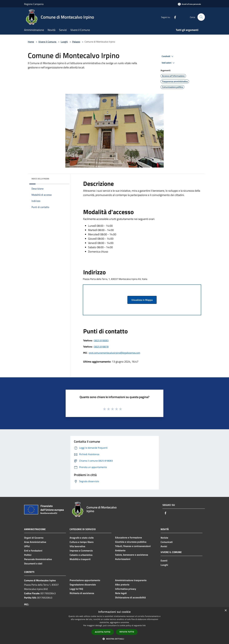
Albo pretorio (122, 585)
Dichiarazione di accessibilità (130, 597)
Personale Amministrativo (38, 559)
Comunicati (167, 542)
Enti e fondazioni (33, 551)
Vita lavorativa (77, 546)
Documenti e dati (33, 563)
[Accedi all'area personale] (189, 4)
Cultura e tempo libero (82, 542)
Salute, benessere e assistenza (132, 555)
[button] (115, 639)
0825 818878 (101, 347)
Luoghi (64, 42)
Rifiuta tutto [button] (127, 632)
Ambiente (120, 550)
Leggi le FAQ (76, 589)
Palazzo (76, 42)
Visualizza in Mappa (142, 300)
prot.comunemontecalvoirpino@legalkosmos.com (115, 353)
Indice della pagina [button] (40, 179)
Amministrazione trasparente (131, 580)
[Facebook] (174, 17)
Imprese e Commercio (81, 551)
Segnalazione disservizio (83, 585)
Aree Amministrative (35, 542)
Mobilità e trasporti (80, 559)
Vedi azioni (169, 63)
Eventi (164, 561)
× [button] (226, 611)
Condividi (168, 56)
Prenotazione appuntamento (85, 580)
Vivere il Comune (48, 42)
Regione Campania (34, 4)
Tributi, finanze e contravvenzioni (133, 546)
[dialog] (115, 626)
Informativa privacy (126, 589)
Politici (28, 555)
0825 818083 (101, 340)
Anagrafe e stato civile (82, 538)
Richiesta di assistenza (82, 593)
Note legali (121, 593)
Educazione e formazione (128, 537)
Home (31, 42)
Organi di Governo (34, 538)
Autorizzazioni (123, 559)
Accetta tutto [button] (103, 632)
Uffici (27, 546)
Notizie (164, 538)
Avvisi (164, 546)
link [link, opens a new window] (144, 625)
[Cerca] (201, 17)
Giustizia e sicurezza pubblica (131, 542)
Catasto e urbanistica (81, 555)
